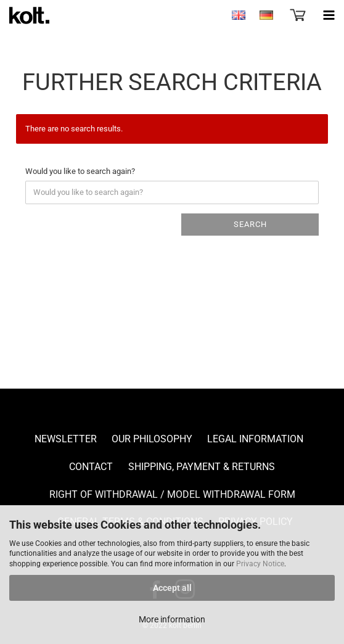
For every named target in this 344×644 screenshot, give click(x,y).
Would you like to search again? (80, 171)
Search (250, 224)
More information (172, 619)
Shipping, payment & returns (202, 467)
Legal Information (255, 439)
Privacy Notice (260, 564)
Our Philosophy (152, 439)
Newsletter (66, 439)
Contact (91, 467)
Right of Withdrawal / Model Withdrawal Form (172, 494)
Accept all (172, 588)
